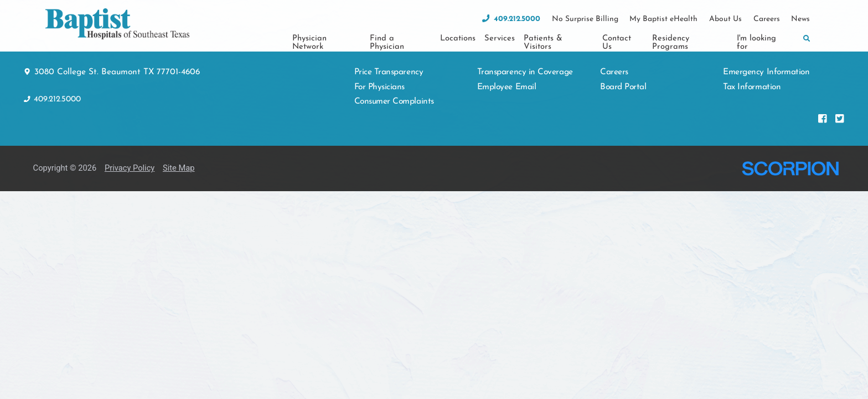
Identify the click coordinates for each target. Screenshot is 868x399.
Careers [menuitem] (767, 19)
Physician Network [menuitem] (309, 43)
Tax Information (752, 64)
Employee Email (507, 64)
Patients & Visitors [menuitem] (543, 43)
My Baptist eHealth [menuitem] (663, 19)
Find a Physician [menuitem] (387, 43)
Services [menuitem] (500, 39)
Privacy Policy (130, 145)
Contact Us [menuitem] (617, 43)
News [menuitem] (800, 19)
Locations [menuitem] (458, 39)
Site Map (179, 145)
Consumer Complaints (394, 79)
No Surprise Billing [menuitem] (585, 19)
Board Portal (623, 64)
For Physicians (380, 64)
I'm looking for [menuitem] (756, 43)
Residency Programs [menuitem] (671, 43)
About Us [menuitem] (725, 19)
